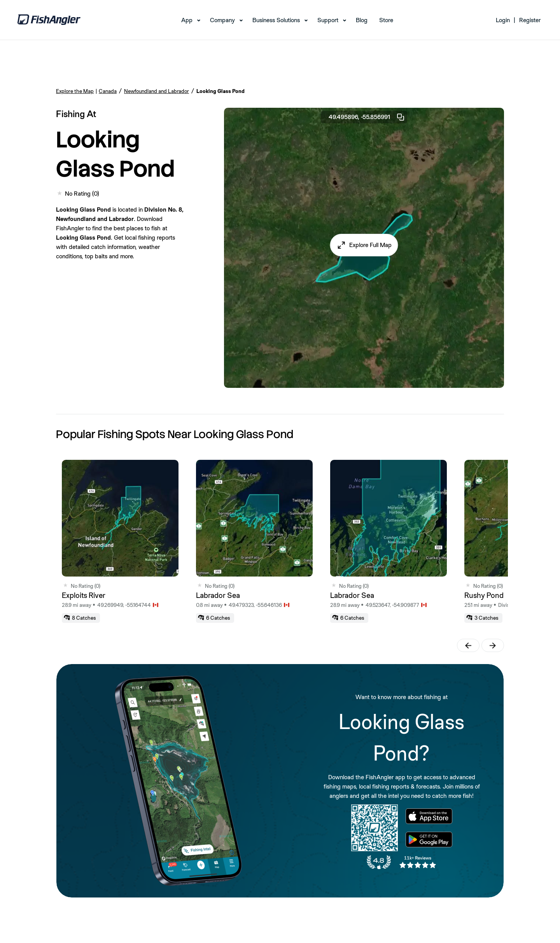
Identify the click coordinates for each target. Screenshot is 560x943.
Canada (108, 91)
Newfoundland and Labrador (157, 91)
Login (503, 20)
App (187, 20)
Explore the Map (75, 91)
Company (222, 20)
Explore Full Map (370, 245)
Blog (362, 20)
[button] (364, 245)
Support (328, 20)
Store (386, 20)
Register (530, 20)
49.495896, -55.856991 (367, 117)
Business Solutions (276, 20)
